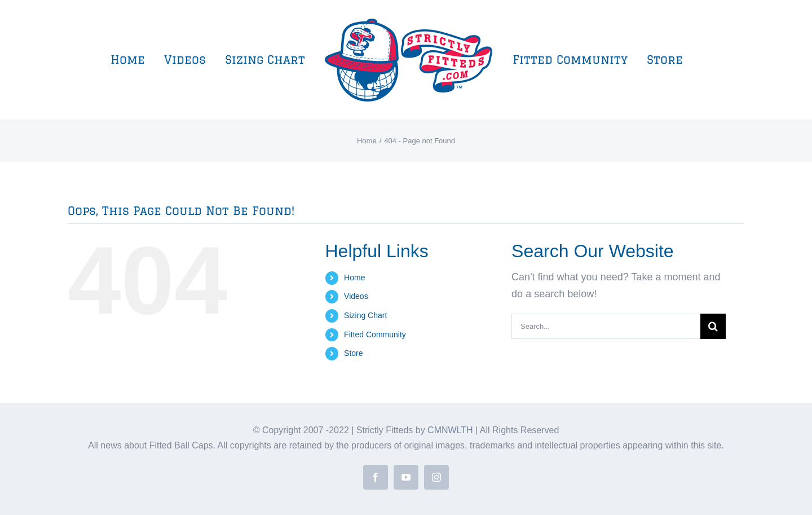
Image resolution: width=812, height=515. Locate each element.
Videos (356, 296)
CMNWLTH (450, 430)
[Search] (713, 326)
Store (353, 353)
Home (354, 278)
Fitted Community (375, 334)
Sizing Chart (365, 315)
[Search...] (606, 326)
